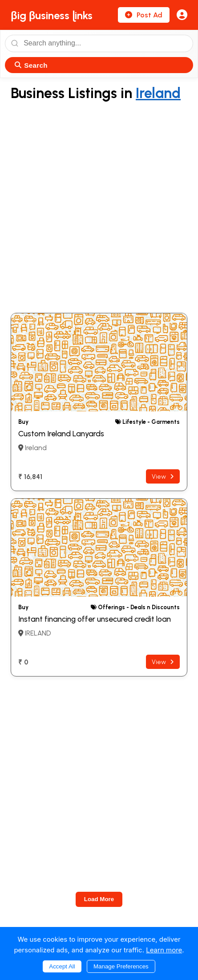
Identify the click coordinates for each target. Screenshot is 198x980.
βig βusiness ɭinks (52, 15)
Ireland (158, 93)
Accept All (62, 966)
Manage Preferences (121, 966)
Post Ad (144, 15)
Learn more (164, 950)
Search (31, 65)
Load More (99, 899)
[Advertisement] (99, 207)
